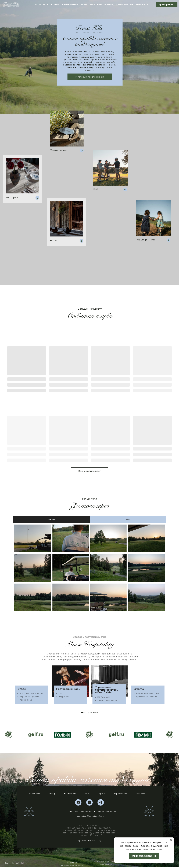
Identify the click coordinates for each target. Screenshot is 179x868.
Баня (87, 794)
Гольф (52, 794)
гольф (55, 5)
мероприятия (124, 4)
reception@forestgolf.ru (90, 816)
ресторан (96, 5)
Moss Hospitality (91, 841)
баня (84, 5)
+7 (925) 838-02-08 (81, 811)
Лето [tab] (51, 519)
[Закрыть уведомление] (171, 840)
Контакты (141, 794)
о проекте (42, 5)
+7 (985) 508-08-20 (105, 811)
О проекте (35, 794)
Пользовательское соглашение (106, 863)
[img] (78, 802)
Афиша (102, 794)
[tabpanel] (89, 568)
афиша (109, 5)
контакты (142, 5)
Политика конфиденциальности (72, 864)
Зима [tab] (128, 519)
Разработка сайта (165, 863)
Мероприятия (121, 794)
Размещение (70, 794)
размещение (70, 5)
